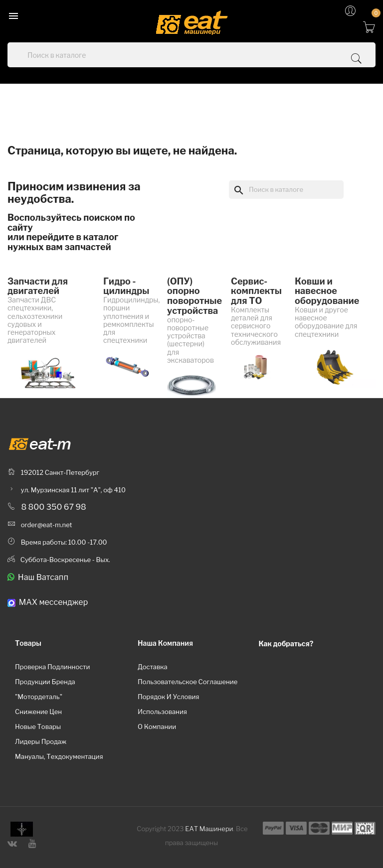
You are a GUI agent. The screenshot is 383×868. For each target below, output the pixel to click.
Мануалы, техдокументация (59, 756)
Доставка (153, 667)
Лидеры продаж (41, 741)
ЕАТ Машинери (209, 829)
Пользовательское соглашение (188, 682)
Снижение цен (38, 712)
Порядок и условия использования (169, 704)
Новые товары (38, 726)
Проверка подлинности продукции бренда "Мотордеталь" (52, 682)
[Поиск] (286, 189)
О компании (157, 726)
